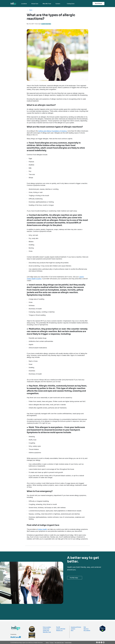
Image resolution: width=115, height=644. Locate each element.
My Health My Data (59, 643)
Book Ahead (98, 3)
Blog (72, 630)
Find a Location (47, 627)
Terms (47, 643)
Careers (58, 4)
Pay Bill (58, 627)
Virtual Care (35, 4)
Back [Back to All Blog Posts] (31, 10)
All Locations (87, 630)
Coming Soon (71, 4)
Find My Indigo (74, 578)
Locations (24, 4)
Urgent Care (46, 629)
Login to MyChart (61, 629)
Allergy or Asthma (46, 24)
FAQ (85, 627)
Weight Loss (59, 630)
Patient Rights (68, 643)
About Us (86, 629)
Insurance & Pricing (76, 627)
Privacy (52, 643)
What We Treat (47, 4)
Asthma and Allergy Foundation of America (52, 131)
